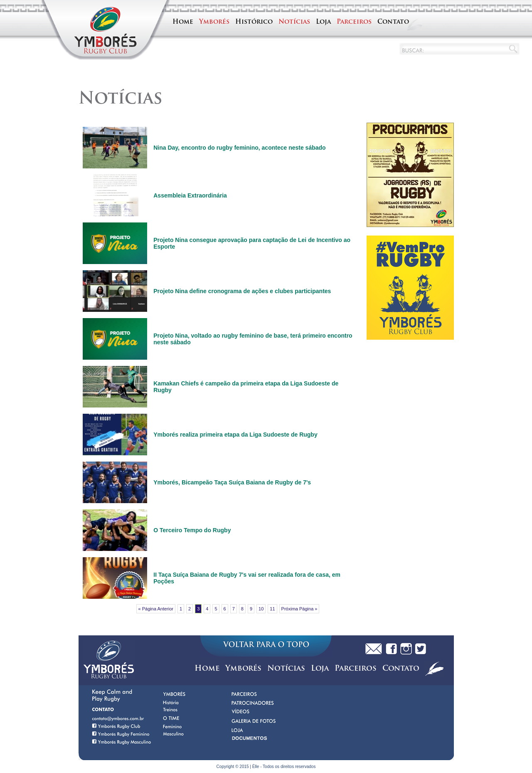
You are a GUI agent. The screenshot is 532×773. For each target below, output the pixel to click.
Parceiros (354, 22)
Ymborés (214, 22)
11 (272, 609)
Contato (393, 22)
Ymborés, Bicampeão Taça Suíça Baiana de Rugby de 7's (232, 482)
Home (183, 22)
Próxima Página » (299, 609)
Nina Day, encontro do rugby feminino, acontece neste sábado (239, 148)
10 (261, 609)
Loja (323, 22)
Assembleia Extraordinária (190, 195)
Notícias (294, 22)
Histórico (254, 22)
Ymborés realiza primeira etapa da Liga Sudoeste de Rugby (235, 435)
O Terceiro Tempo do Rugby (192, 530)
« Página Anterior (156, 609)
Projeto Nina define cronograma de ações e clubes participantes (242, 291)
